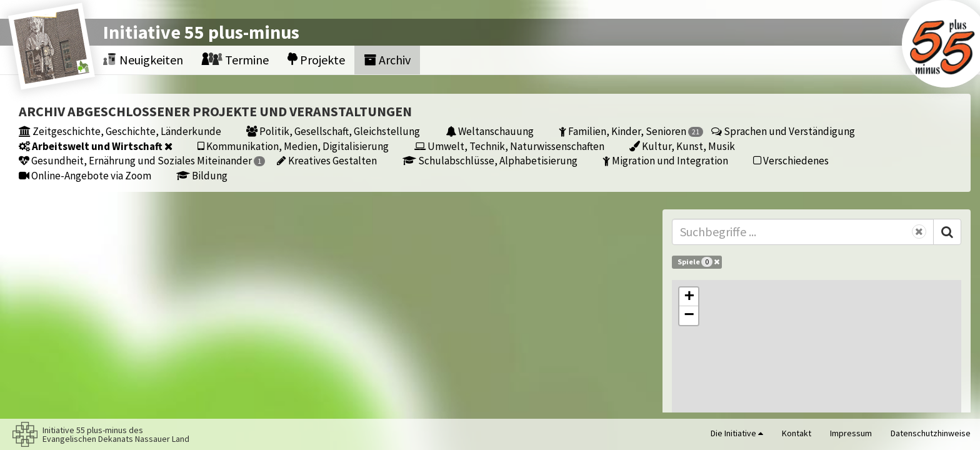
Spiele (698, 262)
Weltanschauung (490, 131)
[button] (689, 297)
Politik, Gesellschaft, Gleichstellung (333, 131)
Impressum (851, 433)
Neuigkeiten (143, 60)
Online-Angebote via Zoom (85, 175)
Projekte (316, 60)
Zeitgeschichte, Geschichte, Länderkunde (120, 131)
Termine (235, 60)
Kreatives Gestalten (327, 160)
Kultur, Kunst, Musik (682, 146)
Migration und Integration (665, 160)
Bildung (202, 175)
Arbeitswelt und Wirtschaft (96, 146)
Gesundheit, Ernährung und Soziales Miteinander (142, 160)
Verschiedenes (791, 160)
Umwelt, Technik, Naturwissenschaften (509, 146)
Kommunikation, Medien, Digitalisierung (293, 146)
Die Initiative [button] (737, 433)
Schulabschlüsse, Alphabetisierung (490, 160)
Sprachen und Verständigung (783, 131)
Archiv (387, 60)
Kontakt (797, 433)
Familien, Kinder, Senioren (631, 131)
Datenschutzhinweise (931, 433)
